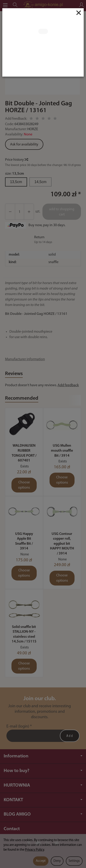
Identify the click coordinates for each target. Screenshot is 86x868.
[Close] (79, 13)
